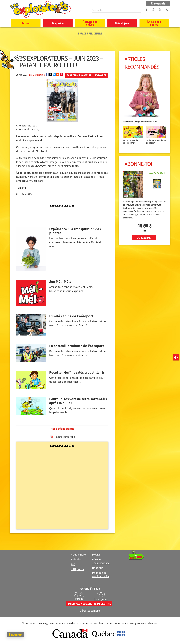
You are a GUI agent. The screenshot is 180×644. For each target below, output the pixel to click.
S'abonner (101, 75)
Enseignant (101, 599)
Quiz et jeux (122, 23)
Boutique (98, 568)
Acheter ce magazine (79, 75)
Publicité (76, 560)
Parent (79, 599)
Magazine (58, 23)
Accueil (26, 23)
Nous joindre (78, 555)
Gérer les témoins (90, 611)
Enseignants (158, 3)
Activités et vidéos (90, 23)
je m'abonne (144, 238)
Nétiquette (77, 569)
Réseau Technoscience (101, 561)
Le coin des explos (154, 23)
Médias (96, 555)
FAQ (73, 564)
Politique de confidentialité (101, 575)
